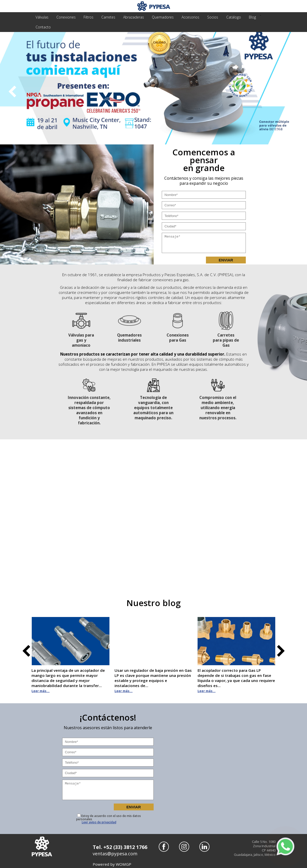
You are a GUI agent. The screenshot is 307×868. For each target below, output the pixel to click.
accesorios (187, 17)
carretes (107, 17)
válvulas (42, 17)
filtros (87, 17)
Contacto (43, 27)
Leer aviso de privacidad (99, 821)
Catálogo (229, 17)
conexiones (65, 17)
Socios (209, 17)
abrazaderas (131, 17)
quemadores (160, 17)
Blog (247, 17)
